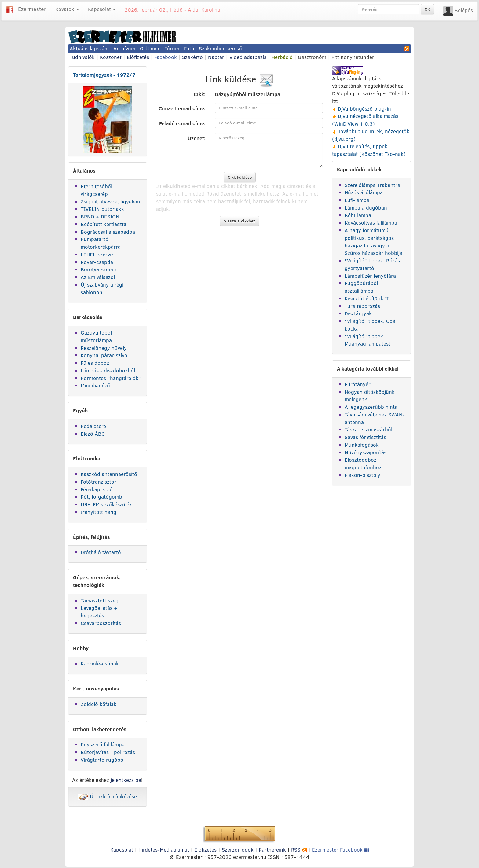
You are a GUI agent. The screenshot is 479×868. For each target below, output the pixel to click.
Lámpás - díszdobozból (108, 370)
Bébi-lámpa (358, 215)
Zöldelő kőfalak (99, 704)
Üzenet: (197, 138)
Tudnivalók (82, 57)
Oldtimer (150, 48)
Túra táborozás (362, 306)
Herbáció (282, 57)
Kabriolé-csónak (100, 663)
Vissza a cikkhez (239, 221)
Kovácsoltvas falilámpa (371, 223)
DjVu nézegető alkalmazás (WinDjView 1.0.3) (365, 120)
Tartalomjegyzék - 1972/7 (104, 75)
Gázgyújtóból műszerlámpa (96, 336)
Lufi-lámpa (357, 200)
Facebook (166, 57)
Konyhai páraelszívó (104, 355)
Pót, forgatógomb (101, 497)
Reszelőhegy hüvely (104, 348)
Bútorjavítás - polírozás (108, 752)
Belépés (464, 10)
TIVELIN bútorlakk (102, 209)
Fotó (189, 48)
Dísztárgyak (358, 313)
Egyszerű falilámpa (103, 744)
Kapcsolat (122, 850)
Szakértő (192, 57)
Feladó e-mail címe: (182, 123)
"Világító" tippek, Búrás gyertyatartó (372, 264)
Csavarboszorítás (101, 623)
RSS (299, 850)
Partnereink (272, 850)
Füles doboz (95, 363)
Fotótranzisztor (99, 482)
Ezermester (32, 9)
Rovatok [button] (67, 9)
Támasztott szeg (100, 601)
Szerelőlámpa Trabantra (372, 185)
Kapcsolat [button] (102, 9)
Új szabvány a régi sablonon (102, 288)
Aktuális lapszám (89, 48)
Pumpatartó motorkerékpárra (101, 243)
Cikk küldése (240, 177)
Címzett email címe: (182, 108)
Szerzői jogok (238, 850)
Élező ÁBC (93, 434)
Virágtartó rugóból (103, 760)
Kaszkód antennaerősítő (109, 474)
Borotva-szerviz (99, 269)
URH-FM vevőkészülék (106, 504)
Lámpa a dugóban (366, 208)
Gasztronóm (312, 57)
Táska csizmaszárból (368, 429)
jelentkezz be (126, 780)
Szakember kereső (220, 48)
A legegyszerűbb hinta (371, 407)
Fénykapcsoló (97, 489)
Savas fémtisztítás (365, 437)
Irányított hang (99, 512)
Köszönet (111, 57)
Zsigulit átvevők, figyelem (110, 201)
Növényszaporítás (366, 452)
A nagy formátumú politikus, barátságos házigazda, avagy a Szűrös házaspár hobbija (373, 242)
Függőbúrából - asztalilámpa (363, 287)
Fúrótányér (358, 384)
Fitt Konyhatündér (353, 57)
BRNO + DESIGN (100, 216)
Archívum (124, 48)
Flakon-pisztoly (362, 475)
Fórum (172, 48)
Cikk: (200, 94)
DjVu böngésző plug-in (364, 109)
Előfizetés (138, 57)
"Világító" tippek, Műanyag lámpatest (367, 340)
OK (427, 9)
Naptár (216, 57)
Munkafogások (362, 445)
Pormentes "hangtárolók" (111, 378)
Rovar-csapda (97, 262)
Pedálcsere (93, 426)
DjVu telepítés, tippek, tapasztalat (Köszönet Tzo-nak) (369, 150)
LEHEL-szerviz (97, 254)
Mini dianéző (95, 385)
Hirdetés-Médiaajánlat (164, 850)
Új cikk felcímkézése (108, 796)
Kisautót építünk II (367, 298)
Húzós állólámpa (364, 192)
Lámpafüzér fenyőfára (370, 276)
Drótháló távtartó (101, 552)
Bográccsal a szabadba (108, 232)
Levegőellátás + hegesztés (99, 612)
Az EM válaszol (98, 277)
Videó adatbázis (248, 57)
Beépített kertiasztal (104, 224)
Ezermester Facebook (340, 850)
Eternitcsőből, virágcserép (97, 190)
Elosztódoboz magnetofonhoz (363, 463)
